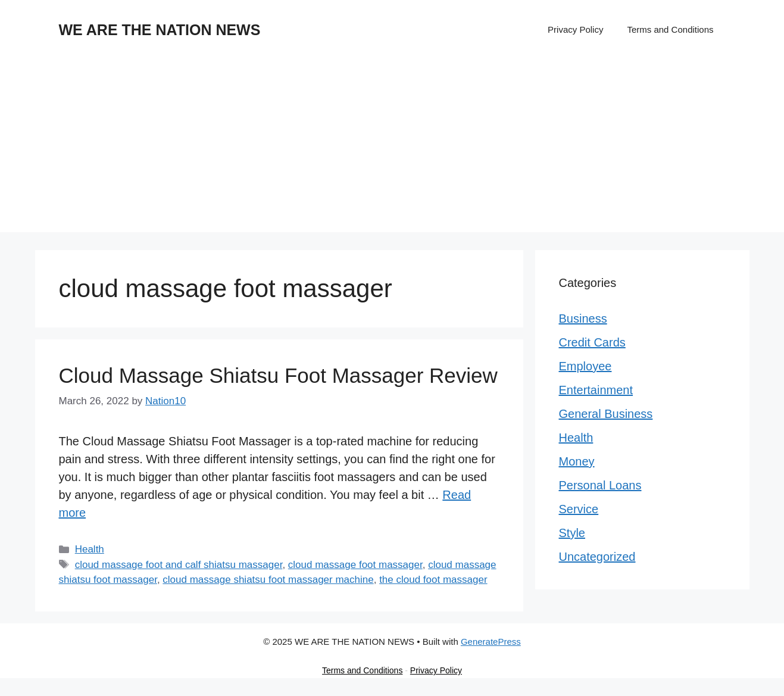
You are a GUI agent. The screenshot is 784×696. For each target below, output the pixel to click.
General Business (606, 414)
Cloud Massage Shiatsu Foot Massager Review (278, 375)
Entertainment (596, 390)
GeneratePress (491, 642)
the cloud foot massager (433, 580)
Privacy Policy (575, 29)
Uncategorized (597, 557)
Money (577, 461)
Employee (585, 366)
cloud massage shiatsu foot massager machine (268, 580)
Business (583, 319)
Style (572, 533)
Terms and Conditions (670, 29)
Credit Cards (592, 342)
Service (579, 509)
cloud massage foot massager (355, 565)
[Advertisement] (392, 149)
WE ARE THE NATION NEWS (160, 30)
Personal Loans (600, 485)
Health (90, 549)
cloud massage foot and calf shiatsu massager (179, 565)
